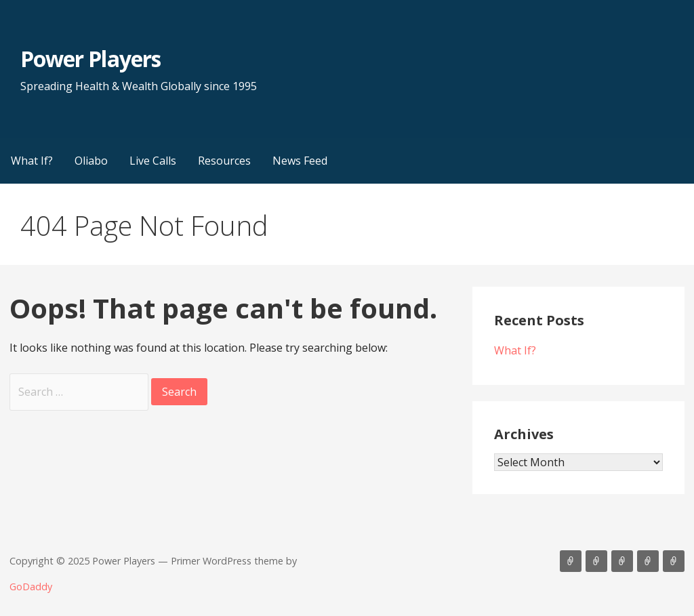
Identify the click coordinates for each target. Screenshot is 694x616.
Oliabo (91, 161)
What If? (32, 161)
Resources (224, 161)
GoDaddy (31, 587)
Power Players (90, 59)
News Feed (300, 161)
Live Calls (153, 161)
